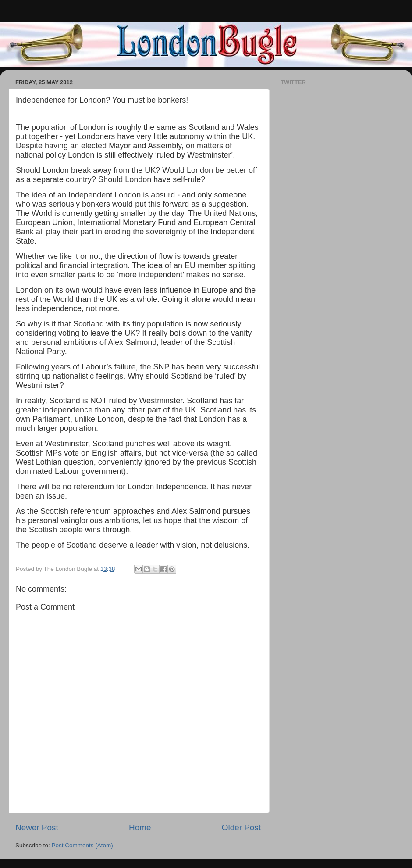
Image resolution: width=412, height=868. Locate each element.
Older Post (241, 827)
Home (140, 827)
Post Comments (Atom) (82, 845)
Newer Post (37, 827)
